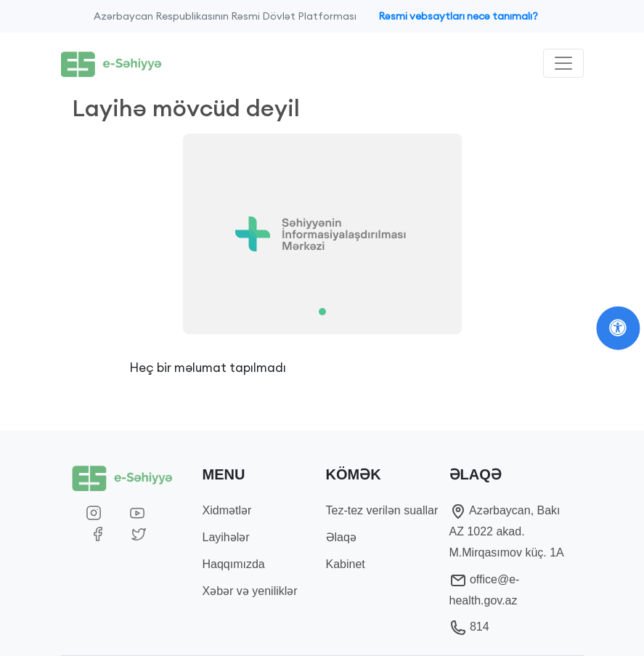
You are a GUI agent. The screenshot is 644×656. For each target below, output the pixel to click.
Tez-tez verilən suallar (382, 510)
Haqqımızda (234, 564)
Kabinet (346, 564)
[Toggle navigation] (563, 63)
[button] (110, 234)
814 (469, 627)
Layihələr (226, 537)
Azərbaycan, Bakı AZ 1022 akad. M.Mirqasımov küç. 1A (507, 531)
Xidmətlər (227, 510)
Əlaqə (341, 537)
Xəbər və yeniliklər (250, 591)
